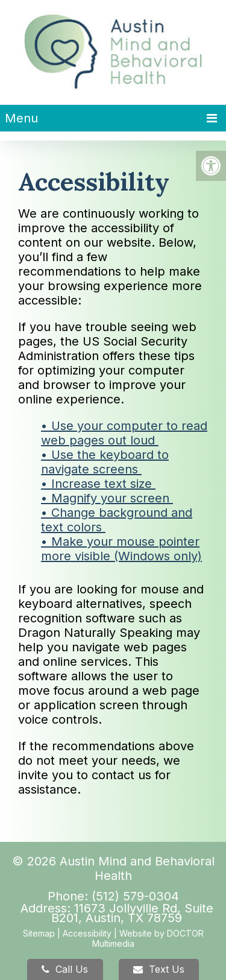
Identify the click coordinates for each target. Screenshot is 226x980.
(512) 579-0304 (135, 896)
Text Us (159, 969)
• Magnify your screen (107, 498)
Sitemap (39, 933)
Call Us (65, 969)
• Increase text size (98, 484)
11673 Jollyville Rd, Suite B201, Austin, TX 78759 (132, 913)
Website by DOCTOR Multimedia (148, 938)
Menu (21, 118)
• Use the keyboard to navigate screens (105, 462)
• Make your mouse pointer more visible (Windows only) (121, 549)
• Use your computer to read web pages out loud (124, 433)
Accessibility (87, 933)
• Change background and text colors (117, 520)
